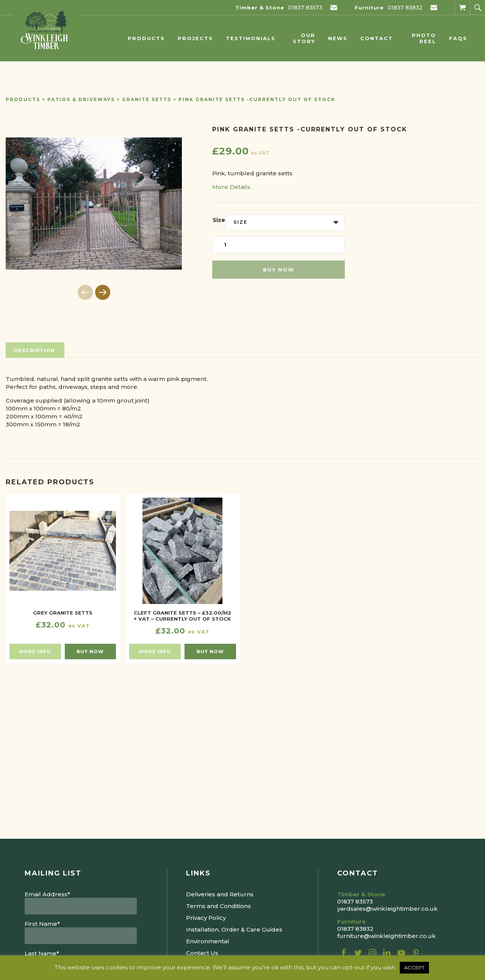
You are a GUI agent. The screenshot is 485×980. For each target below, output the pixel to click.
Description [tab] (34, 350)
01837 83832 (405, 8)
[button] (103, 292)
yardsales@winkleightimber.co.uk (387, 909)
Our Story (304, 38)
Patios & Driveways (81, 99)
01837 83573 (305, 8)
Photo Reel (424, 38)
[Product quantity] (278, 245)
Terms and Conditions (218, 906)
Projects (195, 38)
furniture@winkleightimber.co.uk (386, 936)
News (338, 38)
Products (146, 38)
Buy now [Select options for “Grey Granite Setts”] (90, 652)
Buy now (279, 270)
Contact (377, 38)
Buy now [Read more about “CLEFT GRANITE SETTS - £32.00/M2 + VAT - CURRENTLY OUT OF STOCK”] (210, 652)
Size (219, 220)
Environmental (208, 941)
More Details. (232, 187)
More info (35, 652)
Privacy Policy (206, 918)
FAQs (458, 38)
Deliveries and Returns (220, 894)
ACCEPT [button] (414, 968)
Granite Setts (147, 99)
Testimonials (251, 38)
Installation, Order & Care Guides (234, 929)
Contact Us (202, 953)
